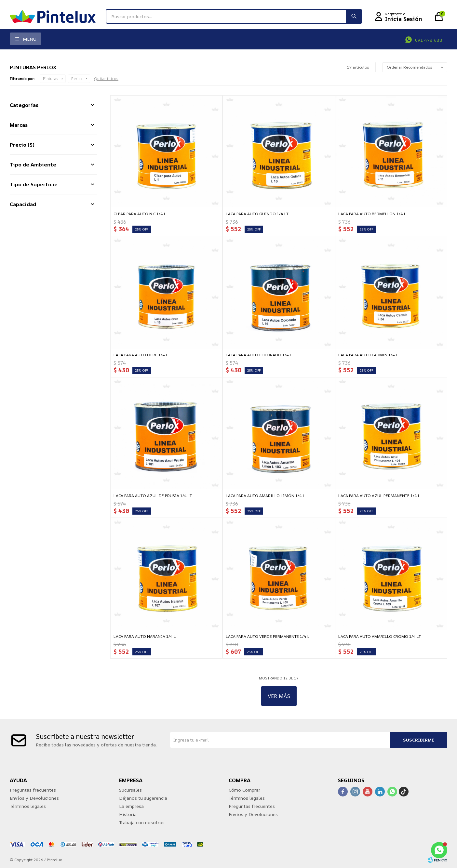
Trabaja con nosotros (142, 822)
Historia (128, 814)
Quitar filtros (106, 79)
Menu (30, 39)
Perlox (77, 79)
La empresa (131, 806)
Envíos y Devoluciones (34, 798)
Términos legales (28, 806)
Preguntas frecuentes (33, 790)
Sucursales (130, 790)
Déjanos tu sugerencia (143, 798)
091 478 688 (429, 40)
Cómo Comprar (244, 790)
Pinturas (51, 79)
